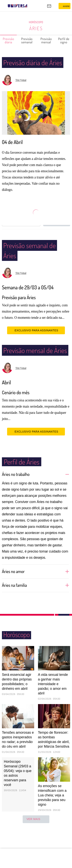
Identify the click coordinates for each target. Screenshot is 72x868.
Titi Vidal (21, 90)
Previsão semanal (27, 40)
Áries (36, 28)
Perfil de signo (64, 40)
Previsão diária (9, 40)
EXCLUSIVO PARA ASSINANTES (36, 340)
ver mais (36, 839)
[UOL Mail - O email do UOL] (49, 6)
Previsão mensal (46, 40)
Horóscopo (36, 22)
